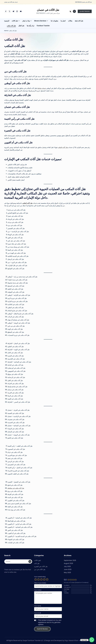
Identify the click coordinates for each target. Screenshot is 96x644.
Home (6, 31)
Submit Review (42, 629)
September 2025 (70, 560)
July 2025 (67, 566)
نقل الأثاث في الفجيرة (41, 566)
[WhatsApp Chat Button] (92, 640)
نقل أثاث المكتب (63, 147)
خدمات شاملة (42, 88)
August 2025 (68, 563)
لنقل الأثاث (37, 560)
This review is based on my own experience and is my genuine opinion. (50, 622)
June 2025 (68, 569)
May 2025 (67, 573)
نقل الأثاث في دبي (40, 569)
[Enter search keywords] (18, 562)
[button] (85, 11)
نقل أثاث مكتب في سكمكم (16, 488)
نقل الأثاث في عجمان (48, 10)
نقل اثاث (37, 563)
